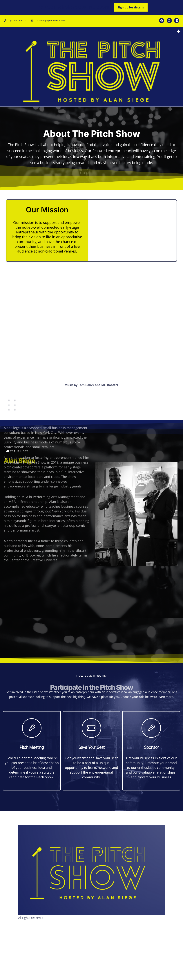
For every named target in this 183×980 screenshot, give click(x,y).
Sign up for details (131, 7)
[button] (178, 31)
